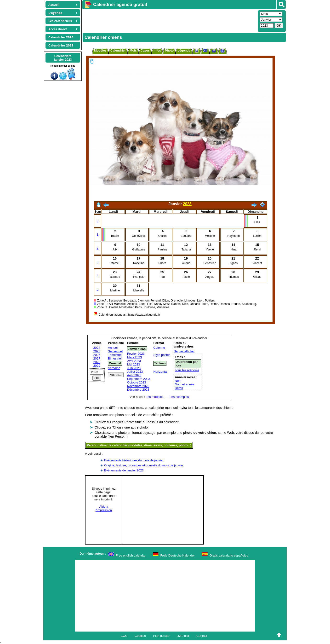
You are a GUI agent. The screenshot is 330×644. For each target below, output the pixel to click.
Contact (202, 636)
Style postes (162, 355)
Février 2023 (136, 354)
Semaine (114, 368)
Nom (178, 381)
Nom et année (185, 384)
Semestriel (115, 351)
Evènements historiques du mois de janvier (134, 460)
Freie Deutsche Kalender (178, 555)
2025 (97, 351)
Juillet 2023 (135, 372)
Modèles (100, 50)
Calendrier (118, 50)
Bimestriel (115, 358)
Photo (169, 50)
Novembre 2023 (138, 386)
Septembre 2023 (139, 379)
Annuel (113, 348)
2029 (97, 366)
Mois (133, 50)
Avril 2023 (134, 361)
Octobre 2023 (137, 382)
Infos (157, 50)
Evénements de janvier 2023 (124, 470)
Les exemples (179, 397)
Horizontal (160, 372)
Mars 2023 (134, 357)
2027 (97, 358)
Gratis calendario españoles (229, 555)
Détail (179, 388)
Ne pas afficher (184, 351)
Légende (184, 50)
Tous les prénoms (187, 370)
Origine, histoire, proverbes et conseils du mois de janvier (144, 465)
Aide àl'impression (104, 508)
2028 (97, 362)
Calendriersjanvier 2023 (63, 58)
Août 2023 (134, 375)
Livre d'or (183, 636)
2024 (97, 348)
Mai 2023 (134, 364)
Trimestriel (115, 355)
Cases (145, 50)
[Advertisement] (170, 21)
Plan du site (161, 636)
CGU (124, 636)
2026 (97, 355)
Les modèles (155, 397)
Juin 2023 (134, 368)
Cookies (140, 636)
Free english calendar (131, 555)
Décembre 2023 (138, 390)
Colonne (159, 348)
